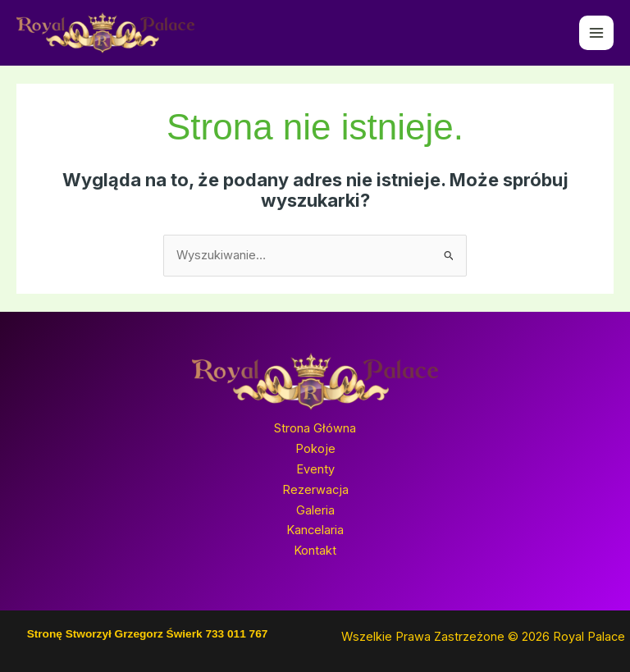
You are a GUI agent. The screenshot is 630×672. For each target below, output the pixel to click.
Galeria (315, 510)
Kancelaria (315, 530)
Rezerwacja (315, 490)
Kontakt (315, 551)
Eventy (315, 469)
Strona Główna (315, 428)
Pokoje (315, 449)
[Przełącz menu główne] (596, 33)
